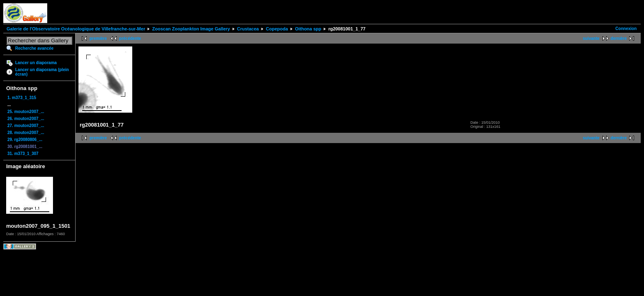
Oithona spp (308, 29)
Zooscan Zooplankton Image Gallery (191, 29)
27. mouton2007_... (26, 126)
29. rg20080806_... (25, 140)
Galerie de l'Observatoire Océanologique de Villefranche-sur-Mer (76, 29)
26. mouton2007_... (26, 119)
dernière (619, 38)
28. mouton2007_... (26, 133)
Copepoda (277, 29)
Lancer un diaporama (36, 63)
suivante (591, 38)
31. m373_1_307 (23, 154)
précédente (130, 38)
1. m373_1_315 (22, 98)
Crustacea (248, 29)
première (98, 38)
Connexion (626, 29)
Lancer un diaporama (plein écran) (42, 72)
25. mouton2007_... (26, 112)
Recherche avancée (34, 48)
